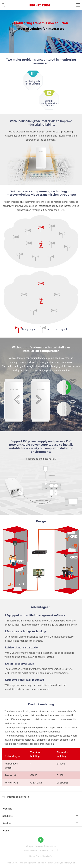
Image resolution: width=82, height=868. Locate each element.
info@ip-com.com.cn (15, 797)
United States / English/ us (41, 856)
